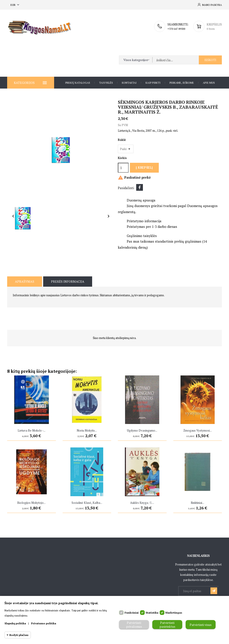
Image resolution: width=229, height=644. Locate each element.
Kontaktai (129, 83)
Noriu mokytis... (87, 430)
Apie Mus (209, 83)
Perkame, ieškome (182, 83)
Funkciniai (132, 613)
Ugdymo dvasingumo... (142, 430)
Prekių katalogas (78, 83)
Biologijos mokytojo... (31, 503)
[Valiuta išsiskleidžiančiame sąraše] (15, 5)
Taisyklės (106, 83)
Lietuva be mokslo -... (32, 430)
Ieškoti (210, 60)
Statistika (152, 613)
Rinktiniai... (197, 503)
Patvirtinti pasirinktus (167, 625)
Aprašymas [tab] (25, 281)
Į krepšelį (144, 167)
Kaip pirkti (153, 83)
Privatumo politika (44, 623)
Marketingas (174, 613)
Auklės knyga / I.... (142, 503)
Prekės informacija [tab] (68, 281)
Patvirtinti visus (201, 625)
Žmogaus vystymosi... (198, 430)
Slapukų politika (15, 623)
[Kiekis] (123, 168)
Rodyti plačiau (19, 635)
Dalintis (140, 187)
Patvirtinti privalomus (134, 625)
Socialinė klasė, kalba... (87, 503)
